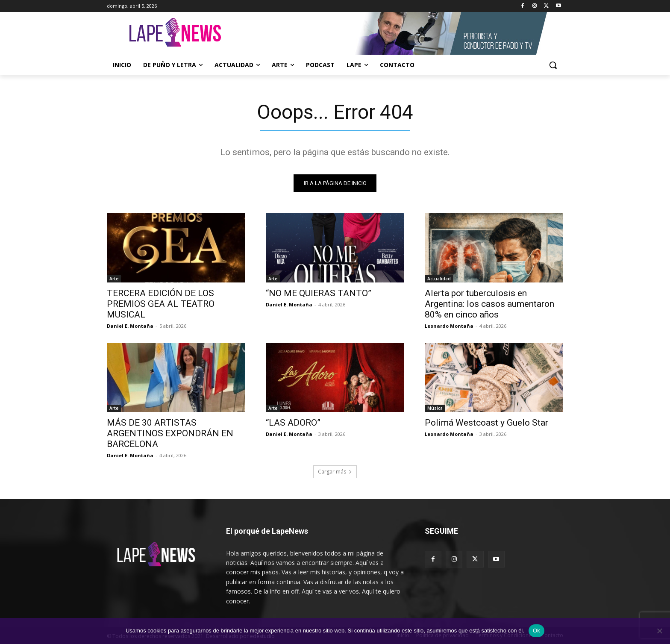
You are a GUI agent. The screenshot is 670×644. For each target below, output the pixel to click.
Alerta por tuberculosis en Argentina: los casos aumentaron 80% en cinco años (489, 304)
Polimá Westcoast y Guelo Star (486, 423)
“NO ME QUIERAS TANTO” (319, 293)
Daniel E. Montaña (130, 326)
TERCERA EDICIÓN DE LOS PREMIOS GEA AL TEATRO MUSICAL (161, 304)
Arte (114, 279)
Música (435, 408)
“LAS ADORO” (293, 423)
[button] (553, 65)
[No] (659, 631)
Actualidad (439, 279)
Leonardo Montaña (449, 326)
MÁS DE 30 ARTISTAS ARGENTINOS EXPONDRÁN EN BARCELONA (170, 433)
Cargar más (335, 472)
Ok (536, 631)
